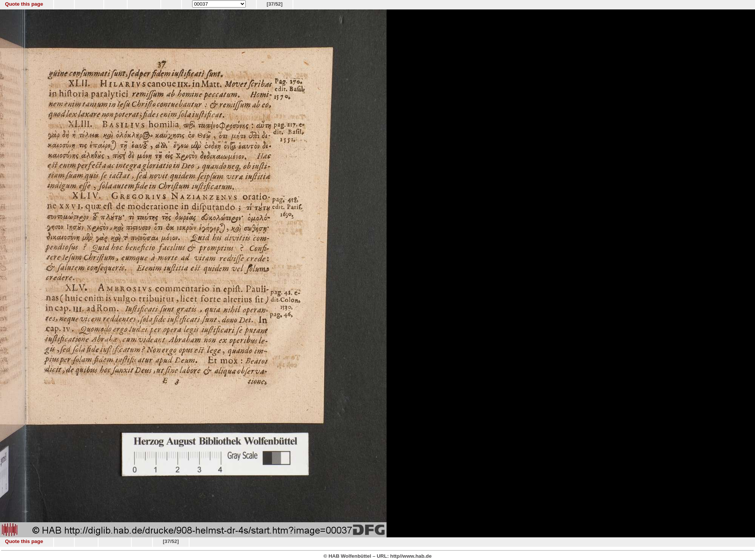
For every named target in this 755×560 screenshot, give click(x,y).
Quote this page (24, 4)
